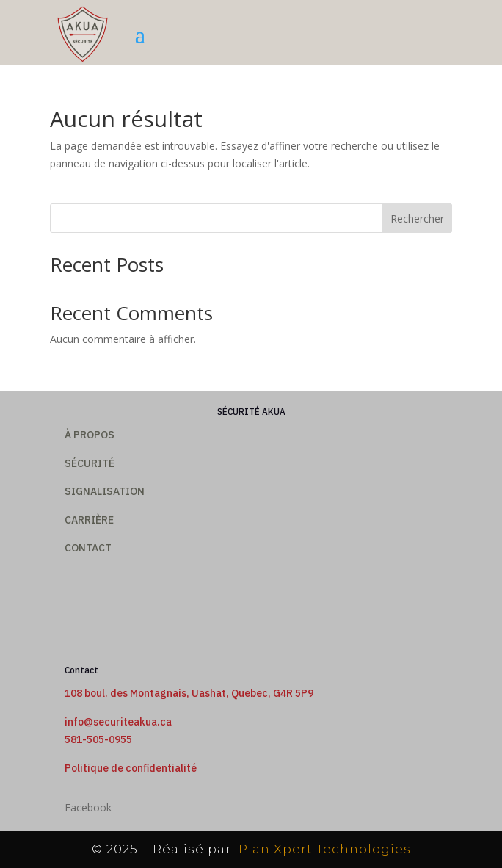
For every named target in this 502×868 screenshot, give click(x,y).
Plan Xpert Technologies (323, 849)
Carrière (89, 520)
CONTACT (88, 548)
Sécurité (90, 463)
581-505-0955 (98, 739)
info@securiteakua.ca (118, 722)
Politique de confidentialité (131, 768)
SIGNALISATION (105, 491)
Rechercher (417, 218)
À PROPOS (90, 435)
